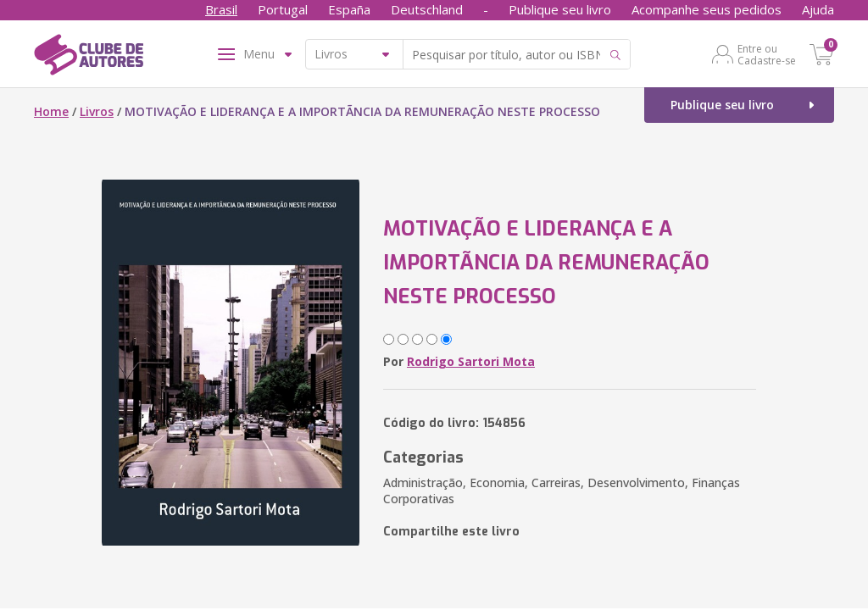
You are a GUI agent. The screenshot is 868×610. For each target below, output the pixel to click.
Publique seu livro (560, 9)
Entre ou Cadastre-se (767, 54)
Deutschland (427, 9)
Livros (97, 111)
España (349, 9)
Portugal (283, 9)
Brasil (221, 9)
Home (51, 111)
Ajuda (818, 9)
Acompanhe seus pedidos (707, 9)
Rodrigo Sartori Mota (471, 361)
